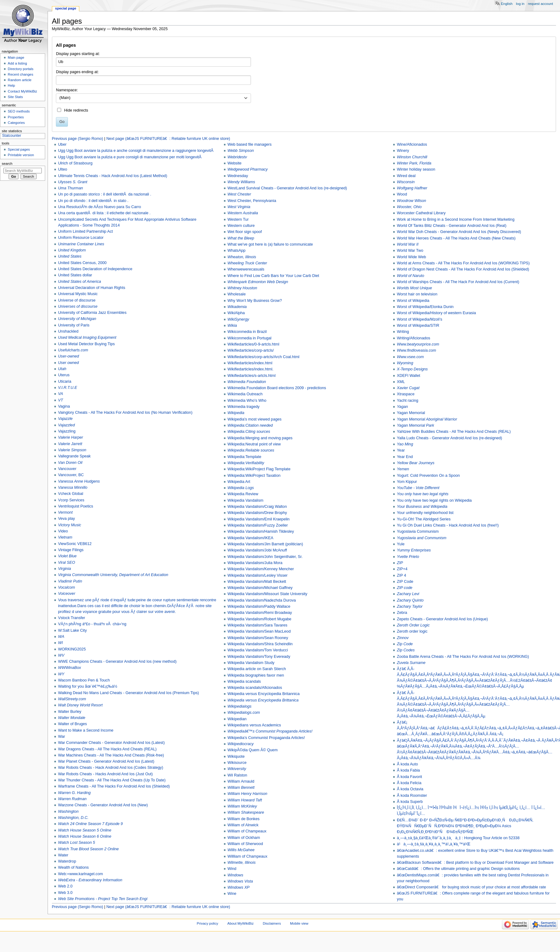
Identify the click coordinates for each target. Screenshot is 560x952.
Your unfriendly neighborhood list (425, 513)
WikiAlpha (236, 313)
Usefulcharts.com (73, 350)
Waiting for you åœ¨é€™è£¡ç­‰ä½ (88, 686)
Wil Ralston (237, 775)
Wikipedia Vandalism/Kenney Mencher (261, 569)
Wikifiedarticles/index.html (250, 363)
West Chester (239, 194)
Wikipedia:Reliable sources (251, 450)
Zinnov (403, 638)
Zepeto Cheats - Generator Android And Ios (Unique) (442, 619)
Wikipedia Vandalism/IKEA (251, 538)
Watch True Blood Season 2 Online (88, 849)
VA (61, 394)
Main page (16, 57)
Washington (68, 812)
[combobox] (153, 98)
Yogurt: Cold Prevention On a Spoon (428, 476)
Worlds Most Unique (414, 288)
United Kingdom (72, 250)
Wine (232, 894)
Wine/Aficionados (412, 144)
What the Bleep (241, 238)
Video (63, 531)
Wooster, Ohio (409, 207)
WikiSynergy (238, 319)
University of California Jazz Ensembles (92, 313)
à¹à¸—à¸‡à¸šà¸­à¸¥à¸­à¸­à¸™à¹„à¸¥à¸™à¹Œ (434, 844)
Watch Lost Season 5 (76, 843)
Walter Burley (70, 712)
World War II (408, 244)
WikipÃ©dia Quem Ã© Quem (253, 750)
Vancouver (67, 469)
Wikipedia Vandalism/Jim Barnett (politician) (265, 544)
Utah (62, 369)
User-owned (69, 356)
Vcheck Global (71, 494)
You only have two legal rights (423, 494)
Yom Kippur (407, 482)
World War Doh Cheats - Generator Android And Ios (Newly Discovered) (459, 232)
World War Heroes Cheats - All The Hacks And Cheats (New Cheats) (456, 238)
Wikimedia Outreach (245, 394)
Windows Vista (240, 881)
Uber (62, 144)
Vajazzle (65, 419)
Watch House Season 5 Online (85, 830)
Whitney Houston (243, 288)
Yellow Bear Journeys (416, 463)
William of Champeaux (247, 831)
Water (63, 855)
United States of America (80, 282)
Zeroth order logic (412, 631)
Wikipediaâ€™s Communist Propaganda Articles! (270, 731)
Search (7, 164)
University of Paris (74, 325)
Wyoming (405, 363)
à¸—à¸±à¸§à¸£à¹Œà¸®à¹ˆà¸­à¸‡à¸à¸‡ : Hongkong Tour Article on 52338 (458, 838)
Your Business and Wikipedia (422, 507)
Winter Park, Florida (414, 163)
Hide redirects (76, 110)
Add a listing (17, 63)
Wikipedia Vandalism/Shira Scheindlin (260, 644)
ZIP (400, 563)
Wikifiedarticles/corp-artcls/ (251, 350)
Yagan (402, 407)
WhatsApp (237, 251)
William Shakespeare (246, 812)
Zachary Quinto (410, 600)
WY (61, 674)
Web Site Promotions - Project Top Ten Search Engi (103, 899)
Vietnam (65, 537)
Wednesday (238, 176)
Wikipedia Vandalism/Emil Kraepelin (259, 519)
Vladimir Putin (70, 581)
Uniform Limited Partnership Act (85, 231)
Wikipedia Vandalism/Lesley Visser (258, 575)
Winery (403, 151)
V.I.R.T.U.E (68, 388)
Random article (20, 80)
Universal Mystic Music (78, 294)
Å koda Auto (407, 764)
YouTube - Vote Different (418, 488)
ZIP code (405, 588)
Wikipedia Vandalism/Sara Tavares (258, 625)
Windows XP (239, 887)
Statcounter (12, 136)
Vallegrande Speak (74, 456)
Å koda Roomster (412, 796)
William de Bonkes (244, 819)
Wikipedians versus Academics (254, 725)
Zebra (402, 613)
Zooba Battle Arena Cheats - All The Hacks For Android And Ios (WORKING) (463, 657)
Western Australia (243, 213)
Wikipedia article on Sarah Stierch (257, 669)
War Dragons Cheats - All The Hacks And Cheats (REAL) (107, 749)
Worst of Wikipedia (413, 301)
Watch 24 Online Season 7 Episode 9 (90, 824)
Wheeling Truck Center (247, 263)
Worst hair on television (417, 294)
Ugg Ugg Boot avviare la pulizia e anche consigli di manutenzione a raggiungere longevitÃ (136, 151)
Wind (232, 869)
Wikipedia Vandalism (246, 500)
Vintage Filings (71, 550)
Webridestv (237, 157)
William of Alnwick (243, 825)
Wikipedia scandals (244, 681)
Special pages (19, 149)
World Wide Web (411, 257)
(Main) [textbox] (65, 98)
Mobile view (299, 923)
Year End (405, 457)
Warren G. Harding (74, 793)
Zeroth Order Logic (413, 625)
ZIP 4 (401, 575)
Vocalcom (67, 587)
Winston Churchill (412, 157)
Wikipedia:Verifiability (246, 463)
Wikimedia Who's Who (247, 401)
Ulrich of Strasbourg (75, 163)
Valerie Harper (70, 437)
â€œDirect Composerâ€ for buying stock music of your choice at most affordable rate (471, 887)
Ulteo (63, 169)
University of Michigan (77, 319)
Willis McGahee (241, 850)
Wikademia (237, 307)
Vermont (65, 512)
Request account (541, 4)
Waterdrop (67, 861)
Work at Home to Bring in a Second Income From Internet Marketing (456, 219)
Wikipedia (236, 413)
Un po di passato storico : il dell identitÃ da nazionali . (105, 194)
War (62, 737)
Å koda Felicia (409, 783)
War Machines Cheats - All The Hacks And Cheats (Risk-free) (111, 755)
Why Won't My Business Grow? (255, 301)
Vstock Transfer (72, 618)
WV (61, 655)
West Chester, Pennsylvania (252, 201)
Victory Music (70, 525)
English (507, 4)
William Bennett (241, 788)
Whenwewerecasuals (246, 269)
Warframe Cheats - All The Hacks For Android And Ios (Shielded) (114, 786)
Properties (16, 117)
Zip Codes (406, 650)
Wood (402, 194)
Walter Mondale (72, 718)
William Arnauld (241, 781)
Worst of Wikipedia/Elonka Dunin (425, 307)
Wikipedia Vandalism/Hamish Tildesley (261, 531)
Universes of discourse (78, 306)
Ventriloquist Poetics (76, 506)
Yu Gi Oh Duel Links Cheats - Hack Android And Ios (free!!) (448, 525)
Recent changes (20, 74)
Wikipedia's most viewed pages (255, 419)
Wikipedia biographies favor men (256, 675)
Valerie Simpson (72, 450)
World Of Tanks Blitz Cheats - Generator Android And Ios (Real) (452, 226)
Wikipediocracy (241, 744)
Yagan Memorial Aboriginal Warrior (427, 419)
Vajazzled (67, 425)
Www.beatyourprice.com (418, 344)
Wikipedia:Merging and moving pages (260, 438)
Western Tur (238, 219)
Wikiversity (237, 769)
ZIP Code (405, 582)
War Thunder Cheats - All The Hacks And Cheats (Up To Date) (112, 780)
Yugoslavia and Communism (422, 538)
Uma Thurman (70, 188)
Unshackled (68, 331)
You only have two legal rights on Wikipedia (434, 500)
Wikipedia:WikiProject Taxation (254, 476)
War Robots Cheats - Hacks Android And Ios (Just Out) (105, 774)
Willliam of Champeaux (248, 856)
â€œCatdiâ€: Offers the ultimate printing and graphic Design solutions (458, 869)
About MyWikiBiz (241, 923)
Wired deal (406, 176)
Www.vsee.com (410, 357)
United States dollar (75, 275)
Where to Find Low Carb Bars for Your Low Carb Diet (273, 276)
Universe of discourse (77, 300)
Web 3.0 (65, 893)
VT (61, 400)
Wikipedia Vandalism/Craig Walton (257, 507)
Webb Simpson (241, 151)
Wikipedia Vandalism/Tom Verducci (258, 650)
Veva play (67, 519)
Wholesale (237, 294)
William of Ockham (244, 838)
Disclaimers (272, 923)
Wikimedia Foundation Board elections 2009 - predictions (277, 388)
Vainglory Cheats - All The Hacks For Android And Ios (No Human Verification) (125, 413)
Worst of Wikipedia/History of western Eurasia (436, 313)
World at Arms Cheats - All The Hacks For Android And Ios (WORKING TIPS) (463, 263)
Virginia (65, 569)
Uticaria (65, 381)
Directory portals (20, 69)
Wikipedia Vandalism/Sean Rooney (258, 638)
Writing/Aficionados (413, 338)
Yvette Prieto (408, 557)
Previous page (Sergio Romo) (78, 139)
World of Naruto (411, 276)
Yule (401, 544)
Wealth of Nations (73, 867)
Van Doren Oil (70, 463)
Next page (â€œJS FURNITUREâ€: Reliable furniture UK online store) (168, 139)
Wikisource (237, 763)
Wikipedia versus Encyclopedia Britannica (264, 694)
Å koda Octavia (410, 789)
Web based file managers (250, 144)
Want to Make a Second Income (86, 730)
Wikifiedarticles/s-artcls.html (252, 376)
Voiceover (67, 594)
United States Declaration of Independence (95, 269)
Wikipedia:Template (245, 457)
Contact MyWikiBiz (22, 91)
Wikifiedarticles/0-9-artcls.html (254, 344)
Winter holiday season (416, 169)
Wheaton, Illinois (242, 257)
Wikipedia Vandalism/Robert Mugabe (260, 619)
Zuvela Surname (411, 663)
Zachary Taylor (410, 606)
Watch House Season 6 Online (85, 836)
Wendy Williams (241, 182)
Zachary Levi (408, 594)
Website (235, 163)
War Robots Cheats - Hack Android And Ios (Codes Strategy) (111, 768)
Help (11, 85)
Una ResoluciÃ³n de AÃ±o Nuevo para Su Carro (100, 207)
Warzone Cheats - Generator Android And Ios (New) (103, 805)
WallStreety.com (72, 699)
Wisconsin (406, 182)
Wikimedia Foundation (247, 382)
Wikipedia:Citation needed (250, 425)
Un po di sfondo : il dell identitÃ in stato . (93, 201)
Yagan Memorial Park (415, 425)
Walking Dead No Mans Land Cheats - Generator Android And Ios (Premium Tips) (129, 693)
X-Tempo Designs (412, 369)
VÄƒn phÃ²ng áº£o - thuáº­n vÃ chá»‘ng (92, 624)
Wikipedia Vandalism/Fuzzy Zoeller (258, 525)
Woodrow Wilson (411, 201)
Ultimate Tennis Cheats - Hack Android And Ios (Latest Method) (113, 176)
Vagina (64, 406)
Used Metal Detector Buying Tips (86, 344)
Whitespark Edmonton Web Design (258, 282)
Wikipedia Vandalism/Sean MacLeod (259, 631)
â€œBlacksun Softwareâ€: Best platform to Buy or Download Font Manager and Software (475, 863)
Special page (66, 8)
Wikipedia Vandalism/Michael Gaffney (260, 588)
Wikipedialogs (240, 706)
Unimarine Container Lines (81, 244)
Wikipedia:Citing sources (249, 432)
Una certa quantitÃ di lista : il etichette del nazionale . (104, 213)
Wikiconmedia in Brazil (247, 332)
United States (70, 256)
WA (61, 637)
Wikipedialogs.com (244, 713)
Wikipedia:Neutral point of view (254, 444)
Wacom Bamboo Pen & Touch (84, 680)
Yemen (403, 469)
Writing (403, 332)
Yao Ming (405, 444)
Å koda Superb (410, 802)
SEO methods (19, 111)
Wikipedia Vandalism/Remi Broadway (260, 613)
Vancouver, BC (71, 475)
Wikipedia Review (243, 494)
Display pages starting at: (78, 54)
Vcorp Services (71, 500)
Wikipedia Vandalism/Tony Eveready (259, 657)
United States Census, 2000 (82, 263)
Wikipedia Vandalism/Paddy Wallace (259, 606)
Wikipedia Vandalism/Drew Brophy (257, 513)
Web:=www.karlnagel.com (80, 874)
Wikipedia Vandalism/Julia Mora (255, 563)
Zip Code (405, 644)
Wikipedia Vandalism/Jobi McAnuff (257, 550)
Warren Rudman (72, 799)
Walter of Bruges (72, 724)
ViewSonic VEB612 (75, 544)
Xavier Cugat (408, 388)
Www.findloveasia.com (417, 350)
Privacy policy (208, 923)
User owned (69, 363)
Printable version (21, 155)
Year (401, 450)
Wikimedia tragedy (244, 407)
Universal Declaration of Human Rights (92, 288)
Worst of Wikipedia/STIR (418, 326)
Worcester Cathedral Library (421, 213)
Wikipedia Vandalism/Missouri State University (268, 594)
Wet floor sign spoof (245, 232)
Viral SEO (67, 563)
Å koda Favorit (409, 777)
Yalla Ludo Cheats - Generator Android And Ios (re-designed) (450, 438)
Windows (235, 875)
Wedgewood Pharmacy (248, 169)
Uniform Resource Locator (81, 238)
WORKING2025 (72, 649)
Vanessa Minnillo (73, 488)
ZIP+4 (402, 569)
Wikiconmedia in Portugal (250, 338)
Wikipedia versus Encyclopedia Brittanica (263, 700)
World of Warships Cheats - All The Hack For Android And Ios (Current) (458, 282)
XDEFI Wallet (409, 376)
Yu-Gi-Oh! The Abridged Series (424, 519)
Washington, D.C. (73, 818)
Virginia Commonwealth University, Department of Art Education (113, 575)
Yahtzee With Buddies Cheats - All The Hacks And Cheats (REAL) (454, 432)
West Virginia (239, 207)
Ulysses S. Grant (73, 182)
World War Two (410, 251)
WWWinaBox (70, 668)
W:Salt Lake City (72, 630)
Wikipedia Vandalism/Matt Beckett (257, 582)
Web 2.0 (65, 886)
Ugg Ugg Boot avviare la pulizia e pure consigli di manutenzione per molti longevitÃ (130, 157)
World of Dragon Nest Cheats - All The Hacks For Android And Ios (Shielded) (463, 269)
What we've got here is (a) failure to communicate (270, 244)
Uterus (64, 375)
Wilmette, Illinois (242, 863)
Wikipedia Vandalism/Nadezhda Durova (262, 600)
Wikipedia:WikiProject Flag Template (259, 469)
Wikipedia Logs (241, 488)
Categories (16, 123)
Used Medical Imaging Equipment (87, 338)
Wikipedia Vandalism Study (251, 663)
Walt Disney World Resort (80, 705)
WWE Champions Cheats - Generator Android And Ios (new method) (117, 662)
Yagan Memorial (411, 413)
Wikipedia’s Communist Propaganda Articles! (266, 738)
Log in (520, 4)
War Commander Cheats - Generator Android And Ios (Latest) (111, 743)
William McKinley (242, 806)
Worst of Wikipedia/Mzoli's (419, 319)
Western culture (241, 226)
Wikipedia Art (239, 482)
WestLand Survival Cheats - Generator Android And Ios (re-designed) (287, 188)
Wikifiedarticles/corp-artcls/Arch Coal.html (264, 357)
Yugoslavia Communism (418, 531)
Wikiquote (236, 756)
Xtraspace (406, 394)
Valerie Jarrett (70, 444)
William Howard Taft (245, 800)
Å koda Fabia (408, 770)
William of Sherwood (245, 844)
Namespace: (67, 90)
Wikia (232, 326)
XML (401, 382)
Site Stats (15, 97)
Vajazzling (67, 431)
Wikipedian (237, 719)
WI (61, 643)
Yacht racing (408, 401)
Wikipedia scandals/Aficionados (255, 688)
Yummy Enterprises (414, 550)
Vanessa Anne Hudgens (79, 481)
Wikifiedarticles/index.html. (251, 369)
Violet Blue (67, 556)
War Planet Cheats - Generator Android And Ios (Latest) (106, 761)
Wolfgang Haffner (412, 188)
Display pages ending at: (77, 72)
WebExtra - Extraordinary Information (90, 880)
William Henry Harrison (248, 794)
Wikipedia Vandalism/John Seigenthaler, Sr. (265, 557)
